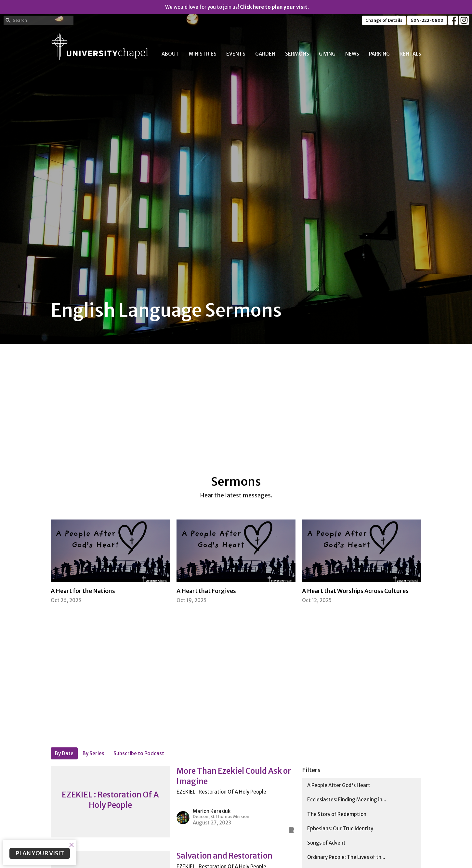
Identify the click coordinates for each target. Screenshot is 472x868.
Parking (379, 54)
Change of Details (384, 20)
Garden (265, 54)
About (170, 54)
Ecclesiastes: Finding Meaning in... (347, 800)
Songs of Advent (326, 843)
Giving (327, 54)
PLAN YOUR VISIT (40, 853)
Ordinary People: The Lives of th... (346, 857)
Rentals (410, 54)
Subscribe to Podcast (139, 753)
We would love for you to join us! (237, 7)
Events (236, 54)
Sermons (297, 54)
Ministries (203, 54)
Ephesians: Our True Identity (340, 829)
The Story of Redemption (337, 814)
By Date (64, 753)
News (352, 54)
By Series (93, 753)
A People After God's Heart (339, 785)
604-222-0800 (427, 20)
